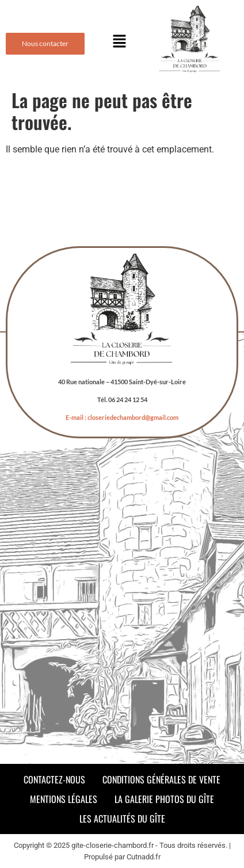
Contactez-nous (54, 779)
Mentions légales (64, 799)
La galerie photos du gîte (164, 799)
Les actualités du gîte (122, 819)
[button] (119, 42)
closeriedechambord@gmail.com (133, 417)
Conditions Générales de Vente (161, 779)
